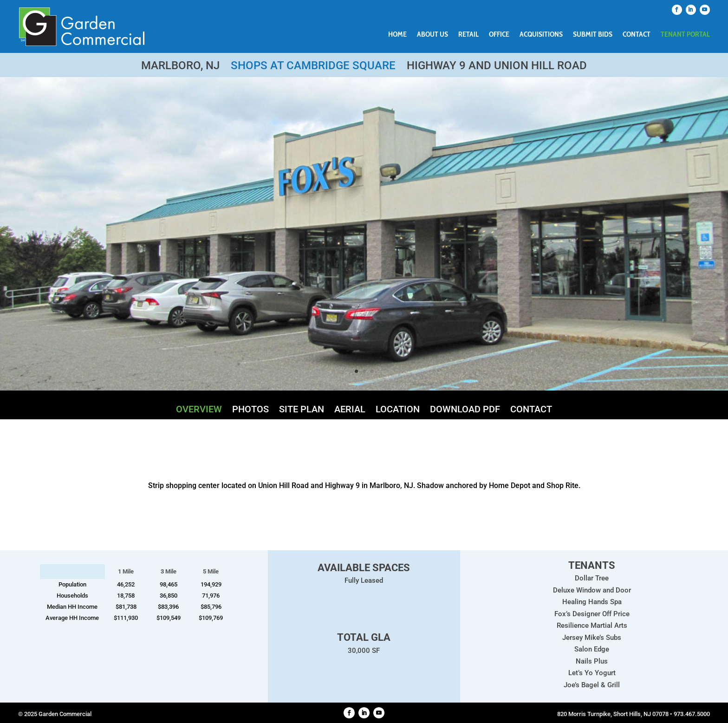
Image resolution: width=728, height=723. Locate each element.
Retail (468, 35)
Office (499, 35)
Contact (637, 35)
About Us (432, 35)
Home (397, 35)
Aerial (350, 410)
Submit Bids (593, 35)
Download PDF (465, 410)
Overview (199, 410)
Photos (250, 410)
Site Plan (302, 410)
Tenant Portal (685, 35)
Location (398, 410)
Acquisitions (541, 35)
